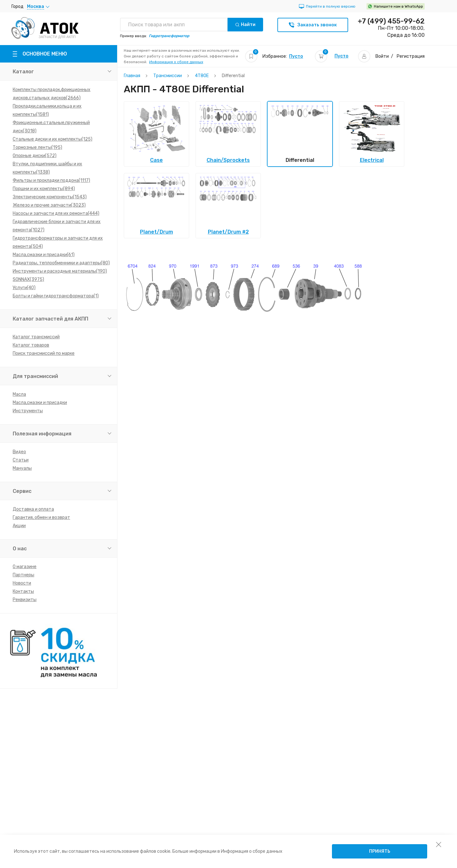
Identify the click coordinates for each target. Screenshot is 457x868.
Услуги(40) (24, 288)
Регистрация (411, 56)
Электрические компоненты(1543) (50, 197)
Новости (22, 583)
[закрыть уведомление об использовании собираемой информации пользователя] (439, 844)
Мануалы (22, 468)
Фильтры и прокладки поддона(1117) (51, 180)
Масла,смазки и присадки (40, 403)
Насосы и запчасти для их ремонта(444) (56, 213)
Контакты (23, 591)
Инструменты (28, 411)
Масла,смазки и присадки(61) (44, 255)
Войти (382, 56)
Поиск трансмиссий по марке (44, 353)
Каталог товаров (31, 345)
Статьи (21, 460)
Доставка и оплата (33, 509)
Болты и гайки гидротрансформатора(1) (56, 296)
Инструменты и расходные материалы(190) (60, 271)
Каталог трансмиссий (36, 337)
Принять (380, 851)
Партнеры (23, 575)
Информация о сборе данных (176, 62)
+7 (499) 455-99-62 (391, 21)
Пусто (296, 56)
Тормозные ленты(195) (37, 147)
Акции (19, 526)
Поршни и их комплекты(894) (44, 189)
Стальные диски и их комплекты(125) (53, 139)
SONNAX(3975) (28, 279)
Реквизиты (25, 600)
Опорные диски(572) (35, 156)
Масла (19, 394)
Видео (19, 452)
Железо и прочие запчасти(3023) (49, 205)
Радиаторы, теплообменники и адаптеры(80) (61, 263)
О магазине (25, 567)
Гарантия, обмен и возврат (41, 517)
